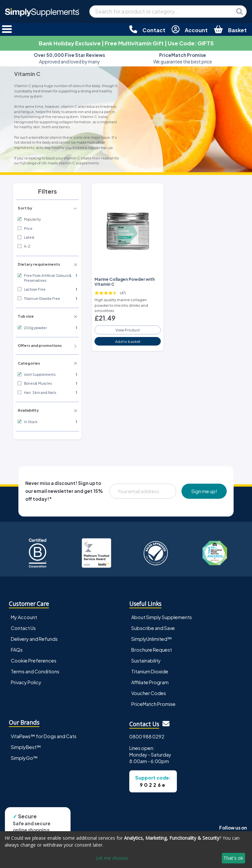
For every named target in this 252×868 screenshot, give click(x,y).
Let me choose (112, 858)
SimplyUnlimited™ (152, 639)
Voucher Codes (149, 693)
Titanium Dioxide (150, 671)
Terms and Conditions (35, 671)
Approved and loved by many (69, 58)
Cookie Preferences (34, 661)
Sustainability (146, 661)
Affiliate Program (150, 682)
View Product (128, 330)
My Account (24, 617)
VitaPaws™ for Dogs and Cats (44, 736)
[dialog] (126, 850)
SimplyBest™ (26, 747)
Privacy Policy (26, 682)
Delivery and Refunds (34, 639)
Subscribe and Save (153, 628)
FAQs (17, 650)
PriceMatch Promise (153, 704)
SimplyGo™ (24, 758)
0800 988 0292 (147, 736)
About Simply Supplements (162, 617)
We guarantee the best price (183, 58)
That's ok (233, 858)
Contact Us (23, 628)
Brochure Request (152, 650)
